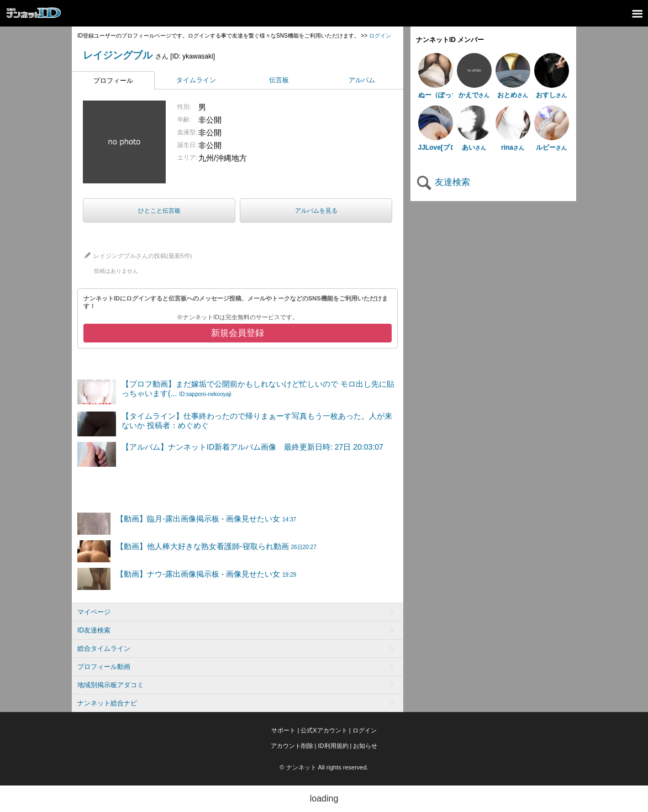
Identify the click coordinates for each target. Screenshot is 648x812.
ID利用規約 (333, 746)
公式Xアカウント (324, 730)
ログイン (380, 36)
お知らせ (365, 746)
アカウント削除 (292, 746)
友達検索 (443, 182)
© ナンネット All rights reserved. (324, 767)
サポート (283, 730)
